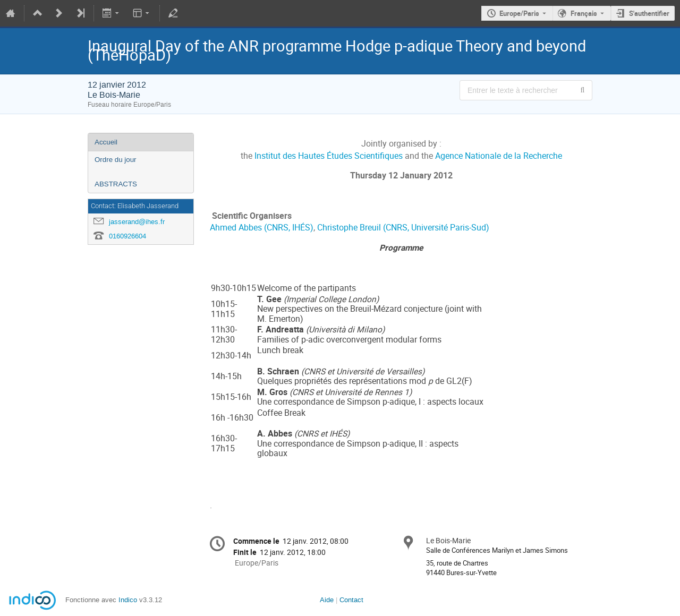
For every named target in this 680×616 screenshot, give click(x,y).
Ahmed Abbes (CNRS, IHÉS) (262, 228)
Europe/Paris (519, 13)
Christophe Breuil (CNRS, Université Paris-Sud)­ (403, 228)
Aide (327, 600)
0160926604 (127, 236)
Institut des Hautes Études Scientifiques (329, 156)
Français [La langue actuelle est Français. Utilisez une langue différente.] (584, 13)
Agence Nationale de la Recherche (499, 156)
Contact (351, 600)
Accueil (106, 142)
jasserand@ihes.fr (137, 222)
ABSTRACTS (116, 184)
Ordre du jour (116, 160)
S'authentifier (649, 13)
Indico (128, 600)
